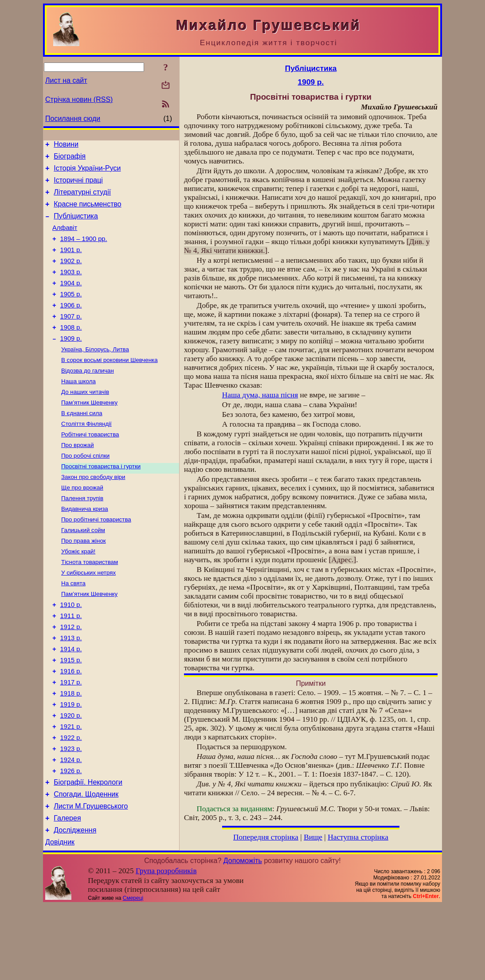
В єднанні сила (82, 443)
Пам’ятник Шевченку (89, 432)
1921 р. (71, 788)
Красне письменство (88, 212)
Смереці (133, 972)
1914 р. (71, 701)
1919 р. (71, 763)
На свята (73, 628)
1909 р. (71, 362)
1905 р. (71, 313)
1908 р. (71, 350)
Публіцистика (76, 225)
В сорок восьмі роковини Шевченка (110, 386)
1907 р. (71, 338)
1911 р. (71, 664)
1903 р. (71, 288)
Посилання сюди (73, 119)
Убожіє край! (78, 593)
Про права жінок (84, 581)
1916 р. (71, 726)
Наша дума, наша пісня (260, 395)
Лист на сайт (66, 80)
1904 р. (71, 300)
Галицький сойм (83, 570)
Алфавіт (65, 238)
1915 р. (71, 713)
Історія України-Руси (87, 172)
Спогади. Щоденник (86, 863)
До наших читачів (85, 420)
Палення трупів (82, 535)
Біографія (70, 159)
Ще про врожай (82, 524)
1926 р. (71, 837)
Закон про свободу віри (93, 512)
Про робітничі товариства (96, 558)
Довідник (60, 916)
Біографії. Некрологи (88, 850)
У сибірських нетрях (88, 616)
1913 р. (71, 688)
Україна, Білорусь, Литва (95, 374)
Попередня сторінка (266, 837)
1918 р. (71, 751)
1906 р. (71, 325)
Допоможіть (243, 935)
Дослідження (75, 903)
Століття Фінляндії (86, 455)
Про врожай (78, 478)
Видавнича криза (85, 547)
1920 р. (71, 775)
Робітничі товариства (90, 466)
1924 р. (71, 825)
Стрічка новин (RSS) (79, 99)
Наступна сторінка (358, 837)
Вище (313, 837)
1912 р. (71, 676)
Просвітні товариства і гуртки (101, 501)
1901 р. (71, 263)
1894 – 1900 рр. (84, 251)
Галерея (67, 890)
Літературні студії (82, 199)
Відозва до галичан (88, 397)
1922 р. (71, 800)
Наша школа (78, 409)
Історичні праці (78, 185)
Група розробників (166, 945)
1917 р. (71, 738)
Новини (66, 146)
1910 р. (71, 651)
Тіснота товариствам (90, 605)
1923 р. (71, 813)
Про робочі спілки (85, 489)
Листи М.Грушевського (91, 877)
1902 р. (71, 276)
